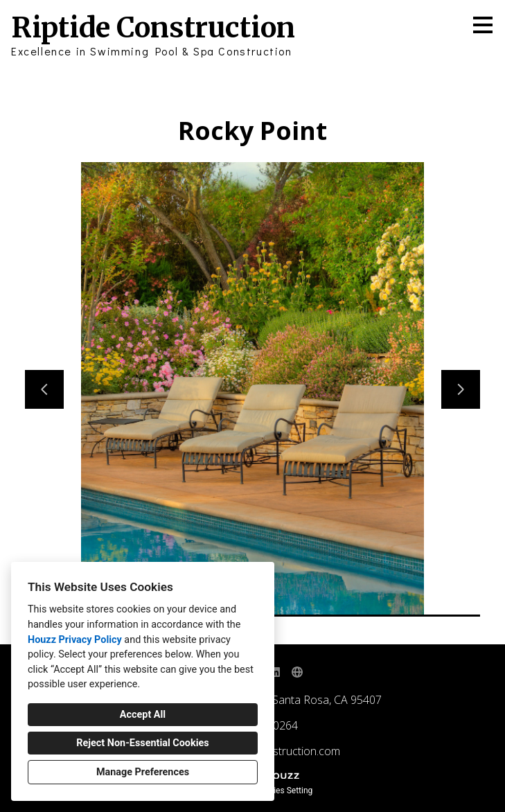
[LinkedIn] (275, 672)
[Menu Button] (483, 25)
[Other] (297, 672)
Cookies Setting (284, 791)
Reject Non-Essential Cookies (142, 743)
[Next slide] (461, 389)
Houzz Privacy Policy (75, 640)
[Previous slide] (44, 389)
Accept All (143, 715)
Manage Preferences (143, 772)
